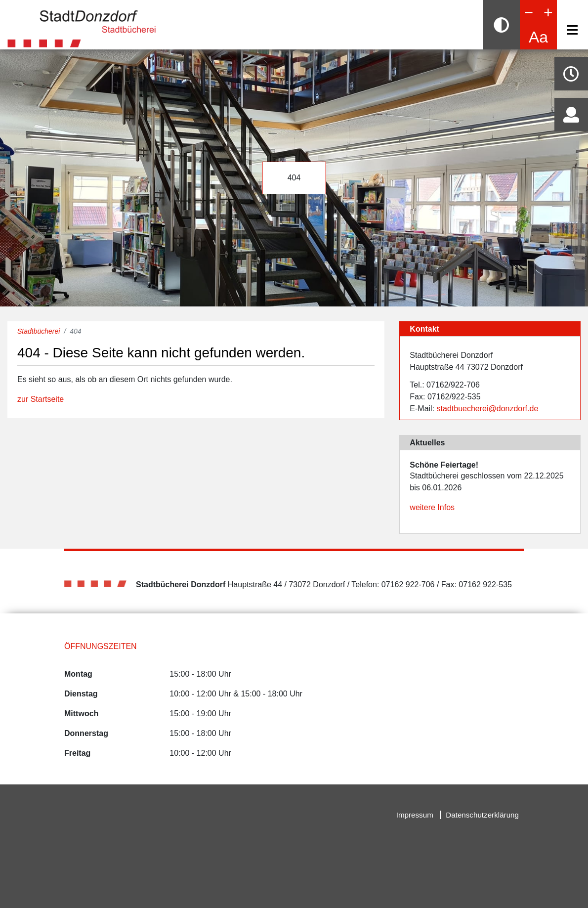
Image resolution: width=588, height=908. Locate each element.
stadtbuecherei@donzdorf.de (488, 409)
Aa (538, 37)
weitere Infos (432, 507)
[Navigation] (572, 30)
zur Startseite (41, 399)
